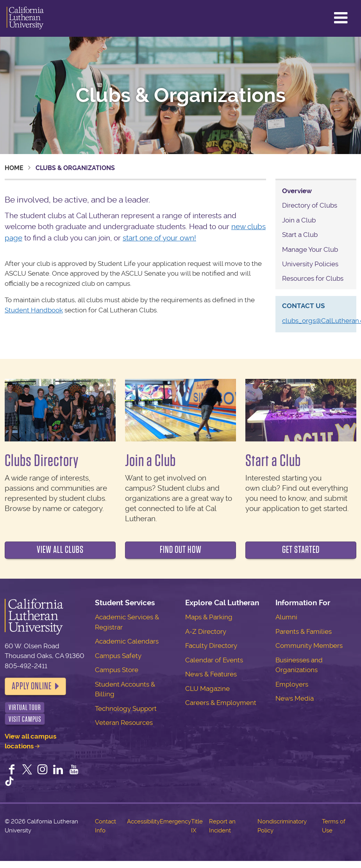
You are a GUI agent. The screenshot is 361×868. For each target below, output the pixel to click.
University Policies (310, 264)
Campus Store (117, 670)
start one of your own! (159, 238)
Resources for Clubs (313, 278)
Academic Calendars (127, 641)
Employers (292, 684)
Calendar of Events (214, 660)
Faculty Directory (211, 646)
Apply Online (32, 686)
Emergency (175, 821)
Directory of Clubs (310, 205)
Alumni (286, 617)
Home (14, 168)
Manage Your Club (310, 249)
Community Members (309, 646)
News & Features (211, 674)
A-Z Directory (206, 631)
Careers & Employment (221, 703)
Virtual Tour (25, 707)
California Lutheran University (25, 18)
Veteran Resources (124, 723)
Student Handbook (34, 310)
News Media (295, 698)
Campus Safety (118, 656)
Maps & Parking (209, 617)
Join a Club (299, 220)
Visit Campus (25, 719)
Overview (297, 191)
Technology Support (126, 708)
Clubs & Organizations (181, 95)
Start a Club (300, 235)
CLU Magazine (207, 689)
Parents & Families (304, 631)
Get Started (301, 550)
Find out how (181, 550)
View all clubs (60, 550)
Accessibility (143, 821)
